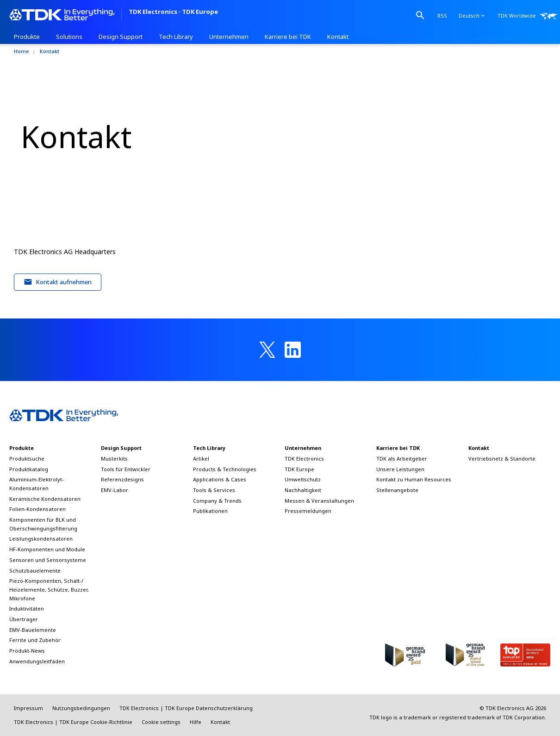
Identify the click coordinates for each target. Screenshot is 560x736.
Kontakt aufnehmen (58, 282)
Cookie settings (161, 722)
